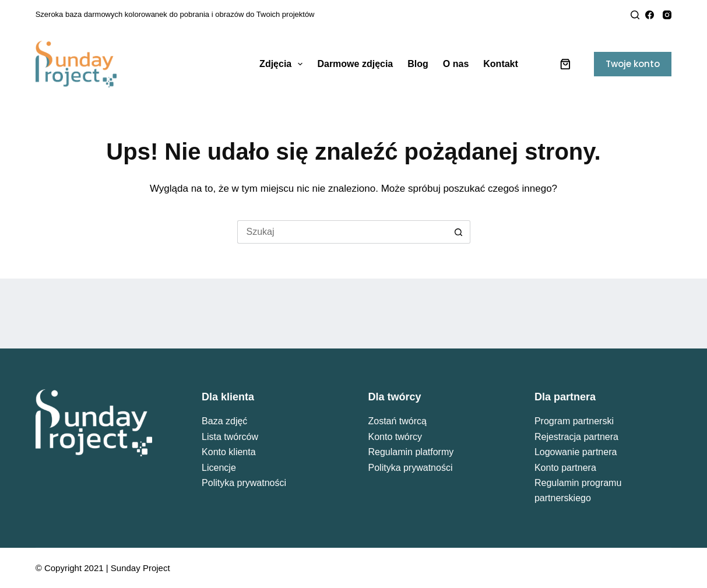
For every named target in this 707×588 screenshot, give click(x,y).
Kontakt (501, 64)
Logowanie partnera (576, 452)
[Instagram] (667, 15)
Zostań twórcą (398, 421)
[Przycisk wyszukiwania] (459, 232)
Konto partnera (565, 468)
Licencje (219, 468)
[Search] (635, 15)
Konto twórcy (395, 437)
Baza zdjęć (224, 421)
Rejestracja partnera (576, 437)
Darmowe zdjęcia (355, 64)
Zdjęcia (283, 64)
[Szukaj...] (342, 232)
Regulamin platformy (411, 452)
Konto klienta (229, 452)
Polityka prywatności (244, 483)
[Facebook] (650, 15)
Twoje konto (633, 64)
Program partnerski (574, 421)
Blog (418, 64)
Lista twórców (230, 437)
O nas (456, 64)
